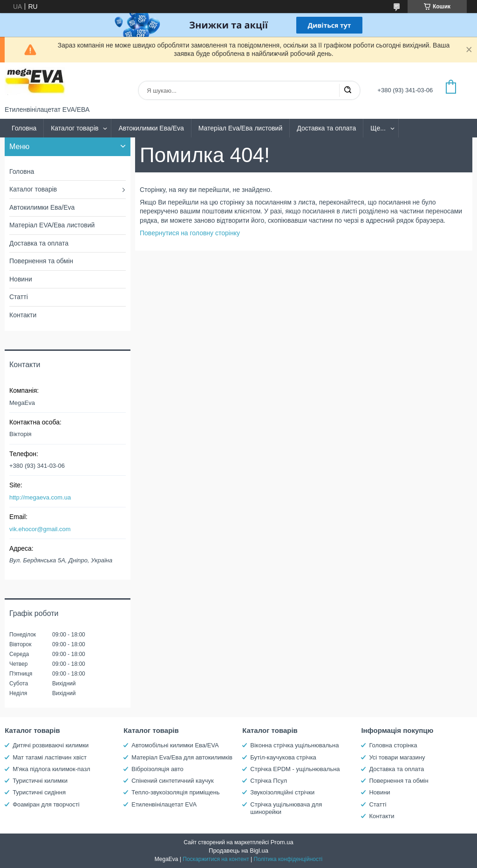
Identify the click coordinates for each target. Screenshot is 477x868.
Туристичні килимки (40, 781)
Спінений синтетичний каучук (172, 781)
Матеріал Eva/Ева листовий (241, 128)
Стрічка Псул (269, 781)
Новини (21, 279)
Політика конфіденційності (288, 859)
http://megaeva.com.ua (40, 497)
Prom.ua (282, 842)
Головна (24, 128)
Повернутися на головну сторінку (190, 233)
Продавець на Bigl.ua (238, 851)
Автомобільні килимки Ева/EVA (175, 745)
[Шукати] (348, 90)
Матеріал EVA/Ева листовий (52, 225)
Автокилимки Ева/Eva (151, 128)
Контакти (23, 315)
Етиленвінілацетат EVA (164, 804)
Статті (19, 297)
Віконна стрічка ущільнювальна (294, 745)
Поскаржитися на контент (216, 859)
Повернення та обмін (41, 261)
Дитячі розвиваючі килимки (51, 745)
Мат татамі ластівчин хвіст (50, 757)
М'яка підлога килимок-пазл (51, 769)
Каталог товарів (75, 128)
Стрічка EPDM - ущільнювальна (295, 769)
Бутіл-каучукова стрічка (283, 757)
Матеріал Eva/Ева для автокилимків (182, 757)
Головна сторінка (393, 745)
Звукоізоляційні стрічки (282, 792)
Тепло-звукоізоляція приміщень (175, 792)
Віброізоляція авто (157, 769)
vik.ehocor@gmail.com (40, 529)
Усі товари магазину (397, 757)
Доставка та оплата (326, 128)
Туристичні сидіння (39, 792)
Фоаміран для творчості (46, 804)
